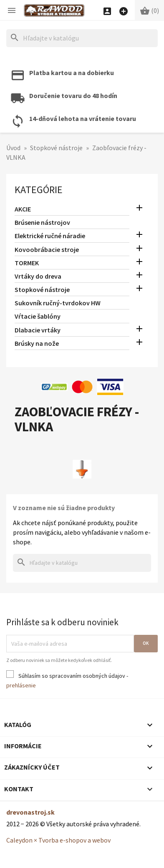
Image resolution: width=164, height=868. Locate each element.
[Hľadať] (82, 38)
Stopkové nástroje (42, 289)
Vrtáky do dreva (38, 276)
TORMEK (27, 263)
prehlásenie (21, 685)
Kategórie (39, 190)
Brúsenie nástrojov (42, 222)
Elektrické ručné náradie (50, 236)
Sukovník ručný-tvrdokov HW (58, 303)
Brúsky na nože (37, 343)
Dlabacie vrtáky (38, 330)
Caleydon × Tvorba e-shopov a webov (58, 840)
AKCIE (23, 209)
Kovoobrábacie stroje (47, 249)
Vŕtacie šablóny (38, 316)
